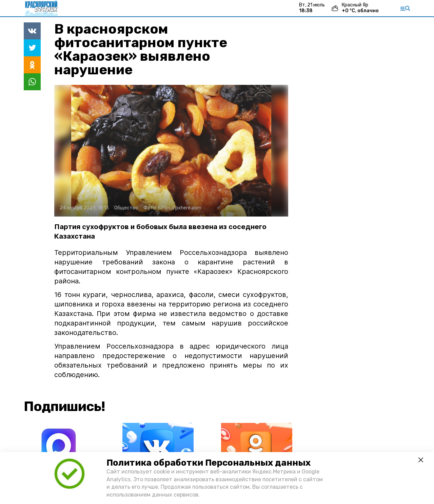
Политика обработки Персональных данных (209, 463)
